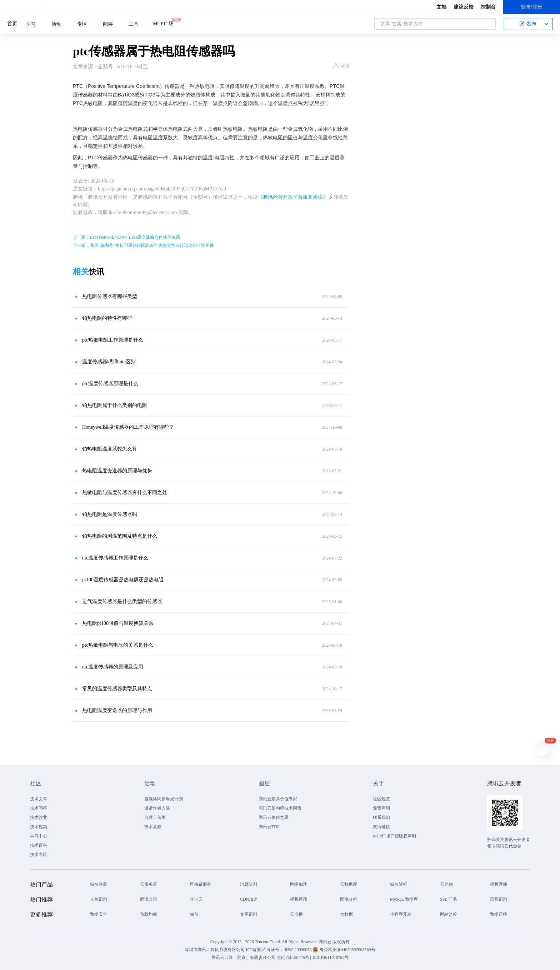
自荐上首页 (155, 817)
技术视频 (39, 827)
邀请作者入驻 (157, 808)
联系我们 (381, 817)
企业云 (196, 899)
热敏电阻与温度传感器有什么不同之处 (125, 493)
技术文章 (39, 799)
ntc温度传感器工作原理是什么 (115, 558)
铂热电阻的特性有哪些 (107, 318)
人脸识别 (99, 899)
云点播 (296, 914)
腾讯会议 (149, 899)
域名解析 (399, 884)
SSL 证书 (448, 899)
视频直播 (499, 884)
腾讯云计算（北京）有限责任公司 (244, 957)
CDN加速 (249, 899)
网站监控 (449, 914)
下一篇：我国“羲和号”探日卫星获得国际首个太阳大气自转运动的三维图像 (143, 245)
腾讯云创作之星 (274, 817)
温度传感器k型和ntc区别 (109, 362)
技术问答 (39, 808)
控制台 (488, 7)
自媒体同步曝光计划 (164, 799)
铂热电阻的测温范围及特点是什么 (120, 536)
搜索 (488, 24)
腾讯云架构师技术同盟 (280, 808)
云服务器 (149, 884)
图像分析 (349, 899)
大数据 (346, 914)
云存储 (446, 884)
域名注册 (99, 884)
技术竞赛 (153, 827)
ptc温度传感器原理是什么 (110, 384)
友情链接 (381, 827)
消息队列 (249, 884)
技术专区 (39, 855)
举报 (341, 66)
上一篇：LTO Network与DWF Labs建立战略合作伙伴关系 (126, 237)
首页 (12, 24)
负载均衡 (149, 914)
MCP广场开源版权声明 (394, 836)
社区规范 (381, 799)
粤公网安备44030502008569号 (347, 950)
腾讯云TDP (269, 827)
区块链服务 (201, 884)
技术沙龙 (39, 817)
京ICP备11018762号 (330, 957)
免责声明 (381, 808)
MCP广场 (163, 23)
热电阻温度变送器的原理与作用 (117, 710)
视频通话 (299, 899)
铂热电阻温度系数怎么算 (110, 449)
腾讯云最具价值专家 (278, 799)
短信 (194, 914)
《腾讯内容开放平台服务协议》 (293, 197)
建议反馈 (464, 7)
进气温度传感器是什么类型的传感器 (122, 601)
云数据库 (349, 884)
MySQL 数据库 (404, 899)
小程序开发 (401, 914)
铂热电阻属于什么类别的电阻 (115, 405)
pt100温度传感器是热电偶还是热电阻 (123, 580)
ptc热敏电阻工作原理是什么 (113, 340)
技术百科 (39, 845)
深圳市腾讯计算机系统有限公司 (215, 950)
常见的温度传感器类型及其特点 (117, 689)
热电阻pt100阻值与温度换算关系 (118, 623)
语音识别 (499, 899)
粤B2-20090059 (298, 950)
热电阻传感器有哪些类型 (110, 296)
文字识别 (249, 914)
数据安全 (99, 914)
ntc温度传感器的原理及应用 (113, 667)
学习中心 (39, 836)
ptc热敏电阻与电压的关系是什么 (118, 645)
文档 (441, 7)
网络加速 (299, 884)
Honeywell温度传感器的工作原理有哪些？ (128, 427)
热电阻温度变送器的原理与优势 (117, 471)
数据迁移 (499, 914)
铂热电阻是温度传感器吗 (110, 514)
